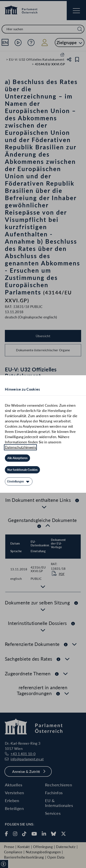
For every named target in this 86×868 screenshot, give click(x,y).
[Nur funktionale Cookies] (22, 470)
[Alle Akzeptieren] (17, 458)
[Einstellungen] (19, 481)
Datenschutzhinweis (20, 447)
